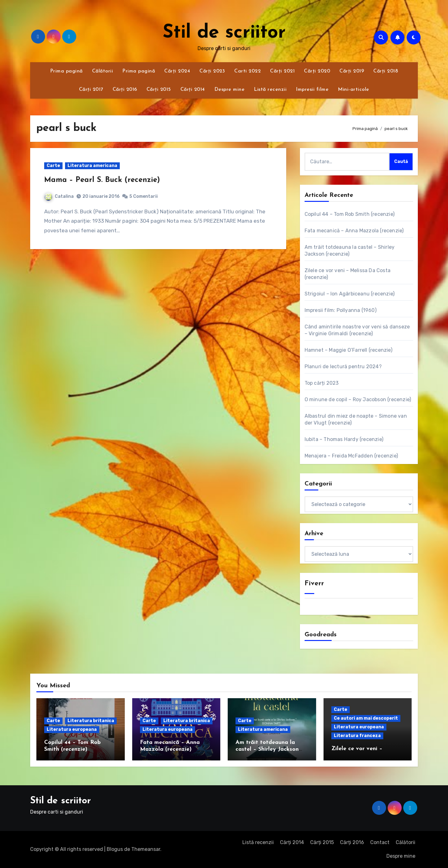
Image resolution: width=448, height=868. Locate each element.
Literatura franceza (357, 736)
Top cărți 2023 (322, 383)
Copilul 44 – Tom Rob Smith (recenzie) (350, 214)
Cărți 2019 (352, 71)
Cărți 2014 (193, 90)
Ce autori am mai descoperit (366, 718)
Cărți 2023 (212, 71)
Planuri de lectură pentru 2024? (343, 367)
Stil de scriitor (224, 33)
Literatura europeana (72, 729)
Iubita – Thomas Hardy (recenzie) (344, 439)
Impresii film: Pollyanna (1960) (341, 310)
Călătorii (103, 71)
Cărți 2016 (125, 90)
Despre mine (230, 90)
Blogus (115, 849)
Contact (380, 842)
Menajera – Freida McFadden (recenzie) (351, 456)
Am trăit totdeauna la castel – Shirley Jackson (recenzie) (267, 749)
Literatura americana (92, 166)
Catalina (59, 196)
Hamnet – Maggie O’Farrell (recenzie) (348, 350)
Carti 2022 (247, 71)
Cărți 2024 (177, 71)
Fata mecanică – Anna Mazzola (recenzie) (354, 231)
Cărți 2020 (317, 71)
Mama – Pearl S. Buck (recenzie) (102, 180)
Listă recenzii (270, 90)
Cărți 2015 (159, 90)
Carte (53, 166)
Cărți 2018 (386, 71)
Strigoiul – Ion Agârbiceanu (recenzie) (350, 294)
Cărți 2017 (91, 90)
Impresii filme (312, 90)
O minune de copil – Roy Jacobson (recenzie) (358, 399)
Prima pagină (66, 71)
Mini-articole (354, 90)
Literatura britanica (91, 721)
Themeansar (146, 849)
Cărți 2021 (282, 71)
